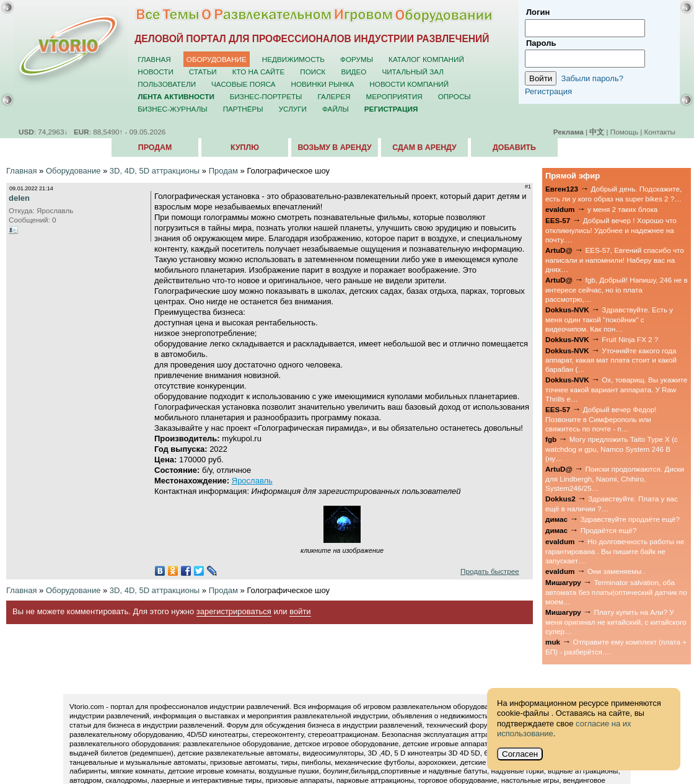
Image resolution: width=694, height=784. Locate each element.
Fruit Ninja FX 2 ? (630, 339)
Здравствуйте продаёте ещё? (630, 519)
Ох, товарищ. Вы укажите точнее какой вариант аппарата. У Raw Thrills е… (616, 389)
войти (300, 611)
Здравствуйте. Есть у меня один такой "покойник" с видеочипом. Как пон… (609, 319)
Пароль (541, 43)
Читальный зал (413, 72)
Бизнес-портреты (266, 96)
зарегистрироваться (234, 611)
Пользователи (167, 84)
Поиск (313, 72)
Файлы (336, 109)
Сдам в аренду (424, 148)
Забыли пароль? (592, 78)
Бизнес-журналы (172, 109)
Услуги (293, 109)
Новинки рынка (323, 84)
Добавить (514, 148)
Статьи (203, 72)
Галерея (334, 96)
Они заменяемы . (617, 571)
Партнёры (243, 109)
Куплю (245, 148)
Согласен (520, 754)
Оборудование (217, 59)
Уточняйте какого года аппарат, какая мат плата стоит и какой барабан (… (611, 360)
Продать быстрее (490, 571)
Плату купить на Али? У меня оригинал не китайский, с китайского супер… (616, 622)
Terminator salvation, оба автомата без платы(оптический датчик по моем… (616, 592)
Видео (354, 72)
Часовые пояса (243, 84)
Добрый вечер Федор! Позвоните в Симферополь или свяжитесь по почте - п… (601, 419)
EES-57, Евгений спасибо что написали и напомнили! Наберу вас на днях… (615, 260)
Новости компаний (409, 84)
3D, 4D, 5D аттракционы (155, 171)
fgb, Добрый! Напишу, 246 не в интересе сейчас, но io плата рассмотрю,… (617, 289)
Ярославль (252, 481)
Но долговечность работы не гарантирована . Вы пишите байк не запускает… (615, 551)
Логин (538, 12)
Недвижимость (293, 59)
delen (19, 198)
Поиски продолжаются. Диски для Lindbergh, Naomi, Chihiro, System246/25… (615, 478)
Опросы (455, 96)
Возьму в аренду (334, 148)
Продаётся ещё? (609, 530)
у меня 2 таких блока (622, 209)
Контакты (660, 132)
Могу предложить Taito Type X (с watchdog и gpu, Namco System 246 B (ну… (612, 449)
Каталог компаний (426, 59)
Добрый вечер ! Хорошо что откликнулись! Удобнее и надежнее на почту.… (611, 230)
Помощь (624, 132)
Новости (156, 72)
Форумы (357, 59)
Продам (155, 148)
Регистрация (548, 91)
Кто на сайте (259, 72)
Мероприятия (394, 96)
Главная (154, 59)
